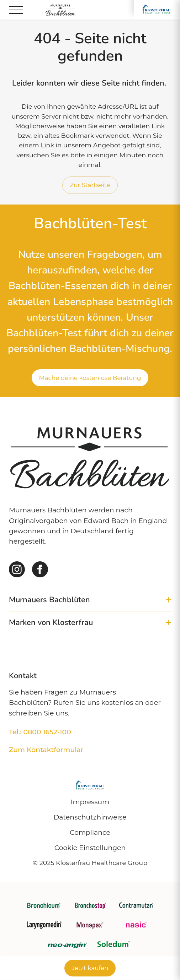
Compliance (90, 832)
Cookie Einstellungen (90, 848)
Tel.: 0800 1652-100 (40, 732)
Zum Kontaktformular (46, 750)
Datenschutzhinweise (90, 817)
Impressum (90, 802)
